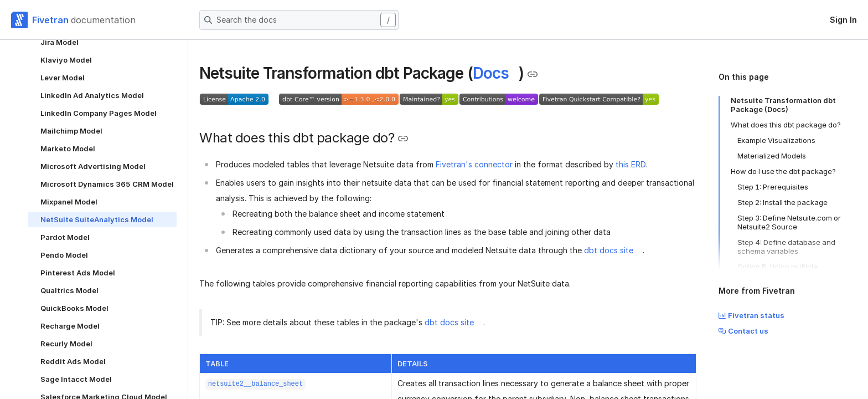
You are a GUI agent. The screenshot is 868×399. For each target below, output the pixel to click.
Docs (491, 73)
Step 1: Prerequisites (773, 187)
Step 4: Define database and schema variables (786, 247)
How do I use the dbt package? (783, 171)
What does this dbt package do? (786, 125)
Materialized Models (772, 156)
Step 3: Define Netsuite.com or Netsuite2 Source (789, 222)
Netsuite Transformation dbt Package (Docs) (783, 105)
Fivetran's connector (474, 164)
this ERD (631, 164)
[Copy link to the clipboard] (533, 74)
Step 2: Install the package (782, 202)
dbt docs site (609, 250)
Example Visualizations (776, 140)
